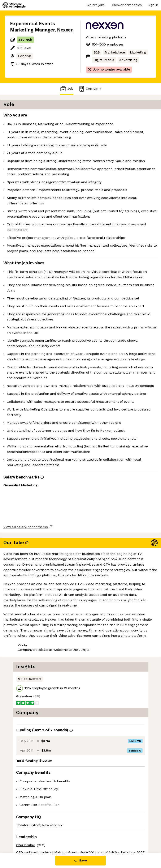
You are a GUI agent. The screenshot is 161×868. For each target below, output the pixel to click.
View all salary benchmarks (31, 812)
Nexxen (65, 30)
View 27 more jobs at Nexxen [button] (34, 835)
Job (67, 89)
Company (90, 89)
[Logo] (14, 5)
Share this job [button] (22, 828)
